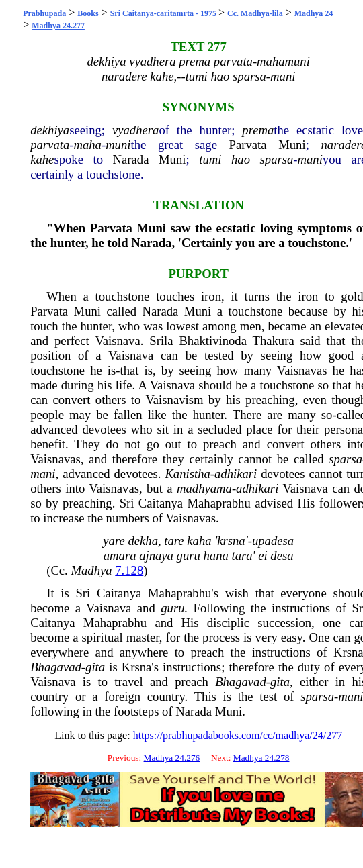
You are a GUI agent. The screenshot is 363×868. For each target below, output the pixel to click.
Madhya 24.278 (261, 758)
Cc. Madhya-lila (255, 13)
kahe (42, 159)
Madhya (91, 570)
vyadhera (135, 130)
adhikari (236, 474)
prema (258, 130)
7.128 (129, 570)
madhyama (204, 488)
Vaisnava (117, 341)
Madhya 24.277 (58, 26)
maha (87, 145)
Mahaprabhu (218, 503)
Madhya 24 (314, 13)
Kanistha (187, 474)
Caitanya (161, 503)
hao (241, 159)
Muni (292, 145)
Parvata (248, 145)
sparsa (277, 159)
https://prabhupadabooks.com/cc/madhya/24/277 (238, 735)
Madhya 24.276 (172, 758)
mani (310, 159)
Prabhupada (44, 13)
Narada (131, 159)
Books (88, 13)
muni (118, 145)
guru (172, 608)
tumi (210, 159)
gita (95, 667)
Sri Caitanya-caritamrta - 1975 (164, 13)
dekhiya (50, 130)
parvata (50, 145)
